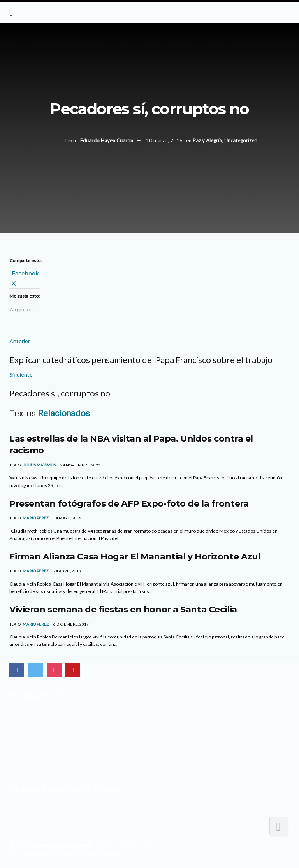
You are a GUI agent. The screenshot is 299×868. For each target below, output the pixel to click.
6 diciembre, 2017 (71, 624)
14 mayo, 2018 (67, 518)
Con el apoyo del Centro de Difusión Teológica (65, 854)
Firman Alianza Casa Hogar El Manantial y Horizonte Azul (136, 556)
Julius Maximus (39, 465)
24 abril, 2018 (67, 571)
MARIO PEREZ (36, 518)
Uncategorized (241, 140)
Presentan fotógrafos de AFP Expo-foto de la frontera (129, 503)
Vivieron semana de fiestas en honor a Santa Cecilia (123, 609)
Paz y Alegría (207, 140)
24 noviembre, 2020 (80, 465)
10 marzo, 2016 (164, 140)
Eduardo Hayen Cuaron (107, 140)
